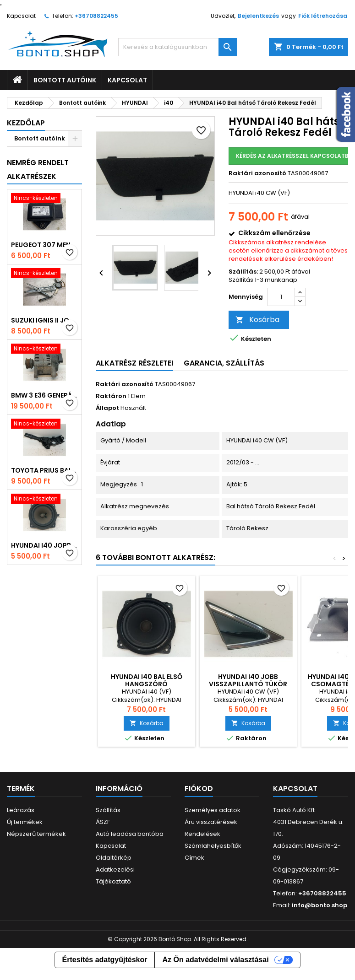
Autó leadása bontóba (130, 834)
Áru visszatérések (211, 822)
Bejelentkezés (258, 16)
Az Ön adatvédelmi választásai (215, 960)
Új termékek (25, 822)
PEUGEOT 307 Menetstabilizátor (44, 245)
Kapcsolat (21, 16)
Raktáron (111, 396)
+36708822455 (96, 16)
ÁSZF (103, 822)
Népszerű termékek (36, 834)
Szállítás (108, 810)
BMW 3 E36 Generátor (44, 395)
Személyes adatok (213, 810)
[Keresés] (177, 47)
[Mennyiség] (281, 297)
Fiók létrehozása (323, 16)
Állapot (107, 408)
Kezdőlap (26, 123)
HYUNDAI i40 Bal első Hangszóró (147, 680)
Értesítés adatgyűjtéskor (105, 960)
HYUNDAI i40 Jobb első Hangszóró (44, 545)
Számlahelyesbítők (213, 846)
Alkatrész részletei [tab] (134, 363)
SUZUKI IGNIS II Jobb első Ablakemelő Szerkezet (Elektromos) (44, 320)
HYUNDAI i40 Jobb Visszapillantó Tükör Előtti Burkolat (248, 684)
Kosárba (257, 320)
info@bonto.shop (319, 905)
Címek (194, 858)
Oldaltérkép (114, 858)
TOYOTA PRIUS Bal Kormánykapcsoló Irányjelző (44, 470)
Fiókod (199, 789)
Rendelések (202, 834)
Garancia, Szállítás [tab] (224, 363)
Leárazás (21, 810)
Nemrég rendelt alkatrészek (38, 170)
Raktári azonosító (257, 173)
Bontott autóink (65, 80)
